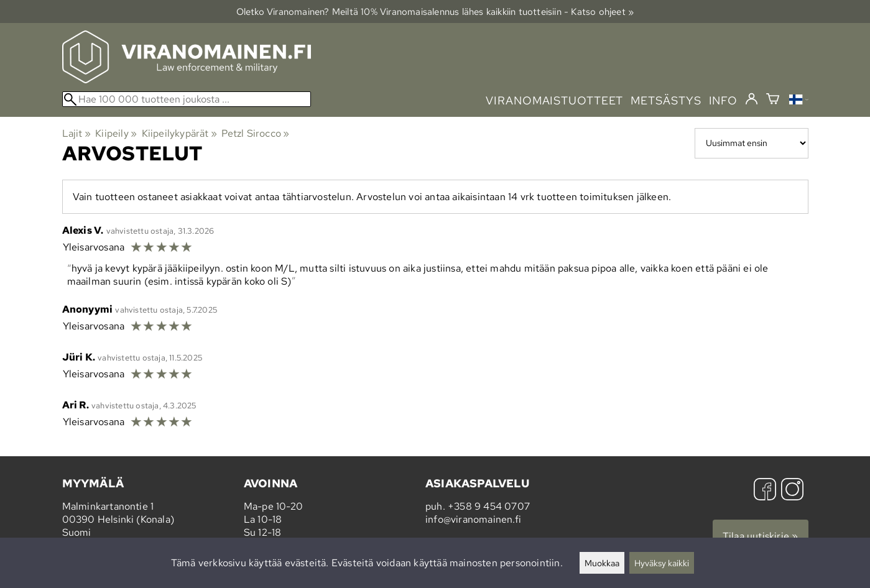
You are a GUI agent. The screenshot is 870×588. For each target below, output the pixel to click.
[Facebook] (765, 491)
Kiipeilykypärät (179, 133)
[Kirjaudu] (752, 99)
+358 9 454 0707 (489, 506)
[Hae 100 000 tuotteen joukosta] (187, 99)
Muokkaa (602, 563)
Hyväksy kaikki (662, 563)
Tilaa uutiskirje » (761, 536)
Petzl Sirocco (255, 133)
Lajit (76, 133)
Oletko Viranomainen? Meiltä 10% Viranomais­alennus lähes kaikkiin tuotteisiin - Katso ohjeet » (435, 11)
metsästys (666, 100)
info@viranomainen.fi (473, 519)
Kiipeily (116, 133)
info (724, 100)
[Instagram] (792, 491)
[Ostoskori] (773, 100)
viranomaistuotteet (554, 100)
